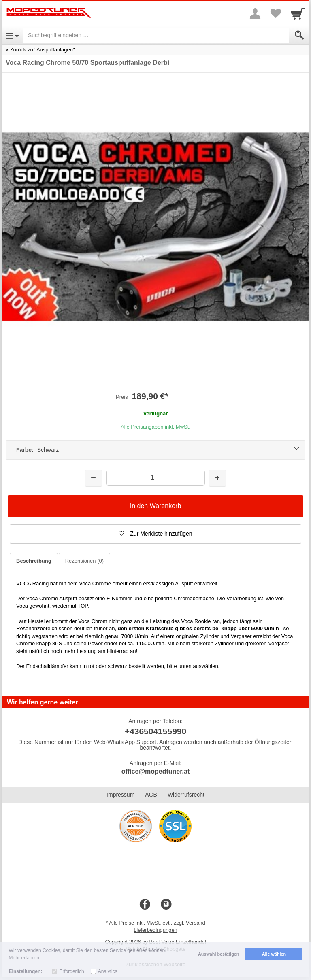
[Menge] (155, 477)
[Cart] (298, 13)
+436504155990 (155, 731)
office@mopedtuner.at (156, 771)
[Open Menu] (12, 35)
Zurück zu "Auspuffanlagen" (43, 50)
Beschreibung (34, 561)
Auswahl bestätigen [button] (218, 954)
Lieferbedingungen (155, 930)
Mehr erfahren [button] (24, 958)
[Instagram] (166, 905)
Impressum (120, 795)
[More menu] (255, 13)
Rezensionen (84, 561)
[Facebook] (145, 905)
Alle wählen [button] (274, 954)
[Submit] (299, 35)
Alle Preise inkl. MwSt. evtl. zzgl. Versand (157, 923)
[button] (155, 534)
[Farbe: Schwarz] (155, 450)
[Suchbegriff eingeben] (156, 35)
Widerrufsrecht (186, 795)
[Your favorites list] (275, 13)
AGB (151, 795)
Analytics (108, 971)
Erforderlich (71, 971)
